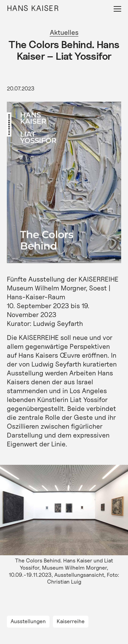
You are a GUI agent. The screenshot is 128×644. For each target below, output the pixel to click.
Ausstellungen (28, 621)
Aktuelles (64, 32)
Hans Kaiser (33, 8)
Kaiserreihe (71, 621)
